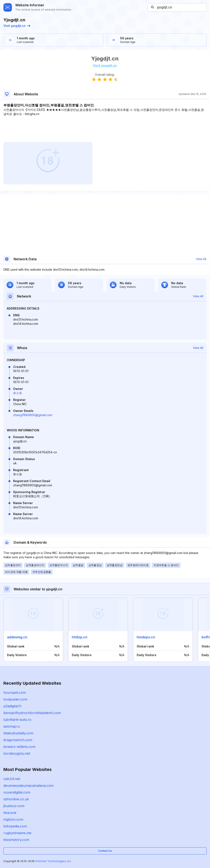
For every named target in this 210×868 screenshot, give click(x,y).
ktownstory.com (16, 840)
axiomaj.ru (12, 726)
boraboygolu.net (17, 753)
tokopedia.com (15, 826)
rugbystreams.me (17, 833)
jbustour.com (14, 806)
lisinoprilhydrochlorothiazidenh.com (32, 713)
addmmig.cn (17, 637)
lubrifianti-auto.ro (17, 720)
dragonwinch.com (18, 740)
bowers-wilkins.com (19, 747)
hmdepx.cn (146, 637)
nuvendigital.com (17, 792)
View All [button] (201, 259)
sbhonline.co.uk (16, 799)
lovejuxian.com (15, 699)
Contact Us (105, 851)
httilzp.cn (80, 637)
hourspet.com (15, 692)
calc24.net (12, 779)
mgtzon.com (13, 819)
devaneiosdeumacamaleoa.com (29, 786)
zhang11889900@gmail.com (33, 415)
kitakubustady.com (18, 733)
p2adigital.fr (13, 706)
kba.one (10, 813)
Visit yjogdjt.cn (17, 26)
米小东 (18, 393)
